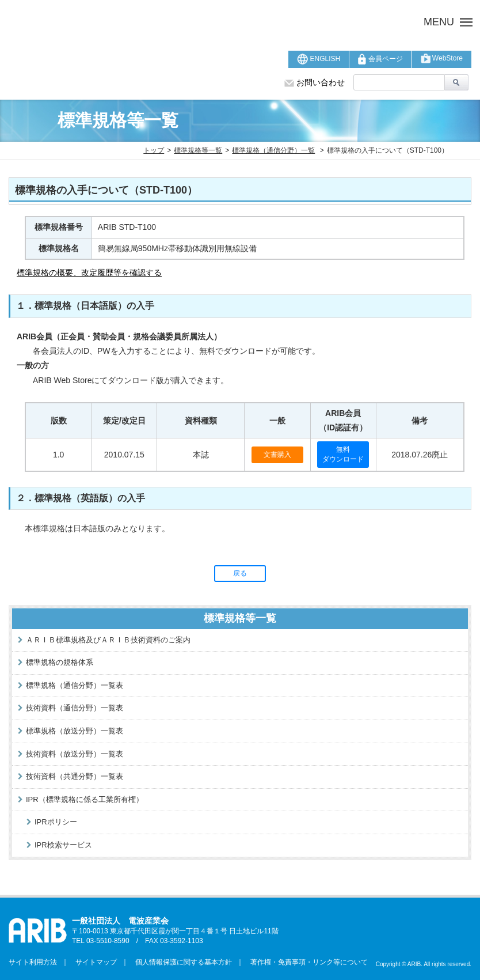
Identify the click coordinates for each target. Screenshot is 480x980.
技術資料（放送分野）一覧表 (75, 754)
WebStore (442, 58)
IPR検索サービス (63, 845)
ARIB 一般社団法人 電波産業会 (153, 22)
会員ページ (380, 59)
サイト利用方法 (33, 962)
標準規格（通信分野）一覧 (273, 150)
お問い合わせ (315, 82)
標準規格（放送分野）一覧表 (75, 731)
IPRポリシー (56, 822)
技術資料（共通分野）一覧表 (75, 776)
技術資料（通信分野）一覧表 (75, 708)
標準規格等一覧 (198, 150)
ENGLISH (319, 59)
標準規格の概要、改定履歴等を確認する (89, 273)
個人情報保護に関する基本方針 (180, 962)
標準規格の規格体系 (60, 662)
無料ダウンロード (343, 454)
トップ (154, 150)
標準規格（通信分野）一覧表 (75, 685)
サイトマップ (93, 962)
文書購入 (277, 455)
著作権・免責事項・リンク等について (306, 962)
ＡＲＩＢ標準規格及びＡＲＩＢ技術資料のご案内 (108, 640)
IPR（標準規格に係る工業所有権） (85, 799)
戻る (240, 573)
